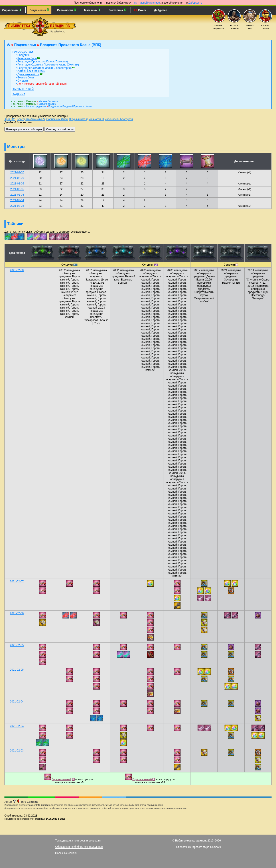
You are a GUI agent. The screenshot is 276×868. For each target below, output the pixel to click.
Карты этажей (23, 89)
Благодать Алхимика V (31, 119)
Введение (24, 55)
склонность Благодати (119, 119)
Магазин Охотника (48, 101)
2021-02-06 (17, 178)
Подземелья (39, 10)
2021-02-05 (17, 184)
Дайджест (160, 10)
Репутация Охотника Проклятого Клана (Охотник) (48, 65)
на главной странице (147, 3)
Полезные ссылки (66, 853)
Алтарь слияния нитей (31, 71)
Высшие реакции (48, 104)
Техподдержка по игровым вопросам (78, 841)
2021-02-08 (17, 270)
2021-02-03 (17, 206)
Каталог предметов (36, 106)
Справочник (12, 10)
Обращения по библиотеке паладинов (79, 847)
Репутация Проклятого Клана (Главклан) (43, 61)
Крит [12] (10, 119)
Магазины (92, 10)
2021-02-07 (17, 172)
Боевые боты (26, 78)
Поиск (140, 10)
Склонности (67, 10)
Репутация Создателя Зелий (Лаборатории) (45, 68)
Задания (19, 94)
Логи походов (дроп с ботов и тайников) (42, 84)
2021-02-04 (17, 195)
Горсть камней (61, 779)
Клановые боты (27, 58)
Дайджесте (195, 3)
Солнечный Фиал (57, 119)
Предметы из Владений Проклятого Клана (70, 106)
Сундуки (23, 81)
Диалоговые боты (29, 74)
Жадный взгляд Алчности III (87, 119)
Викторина (117, 10)
